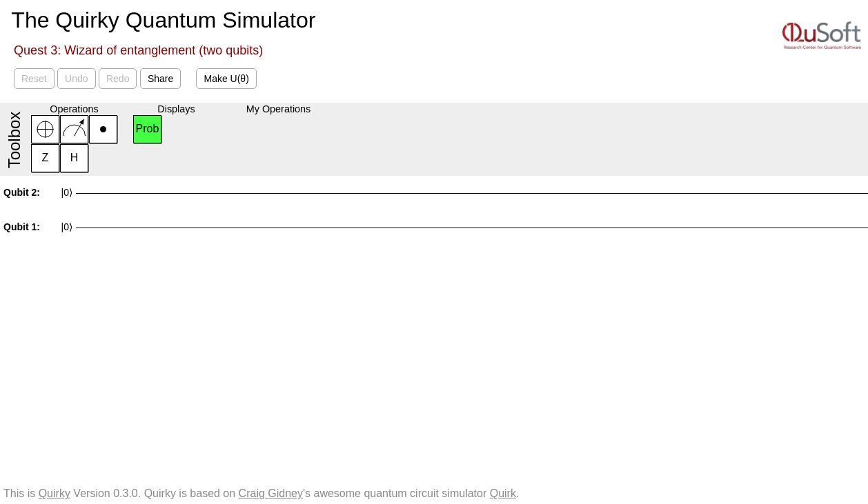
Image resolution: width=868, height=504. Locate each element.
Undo (76, 79)
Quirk (503, 493)
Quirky (55, 493)
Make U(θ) (226, 79)
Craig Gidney (271, 493)
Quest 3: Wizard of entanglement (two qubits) (138, 50)
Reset (34, 79)
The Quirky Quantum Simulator (163, 20)
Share (160, 79)
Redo (118, 79)
